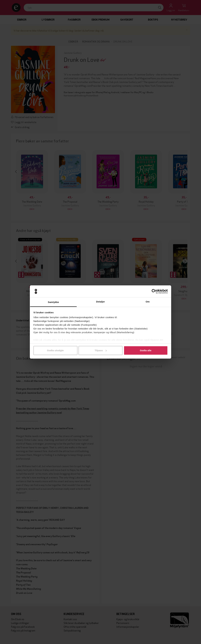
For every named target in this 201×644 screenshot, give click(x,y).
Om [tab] (148, 302)
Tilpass (101, 350)
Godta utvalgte (55, 350)
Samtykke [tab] (53, 302)
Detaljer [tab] (100, 302)
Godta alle (146, 350)
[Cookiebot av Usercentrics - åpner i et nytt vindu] (154, 291)
